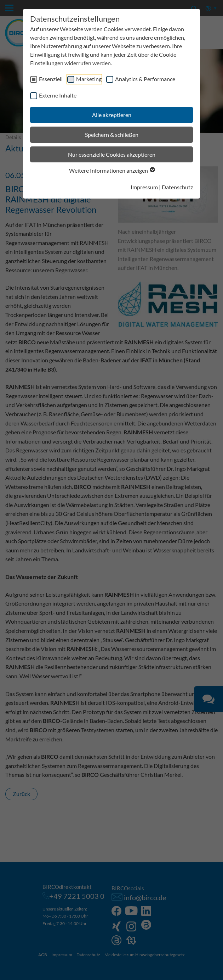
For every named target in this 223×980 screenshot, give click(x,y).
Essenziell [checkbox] (51, 79)
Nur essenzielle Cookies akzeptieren (112, 154)
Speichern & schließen (112, 135)
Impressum (144, 187)
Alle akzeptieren (112, 115)
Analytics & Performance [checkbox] (145, 79)
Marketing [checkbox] (89, 79)
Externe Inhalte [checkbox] (58, 95)
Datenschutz (177, 187)
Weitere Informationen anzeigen (112, 170)
